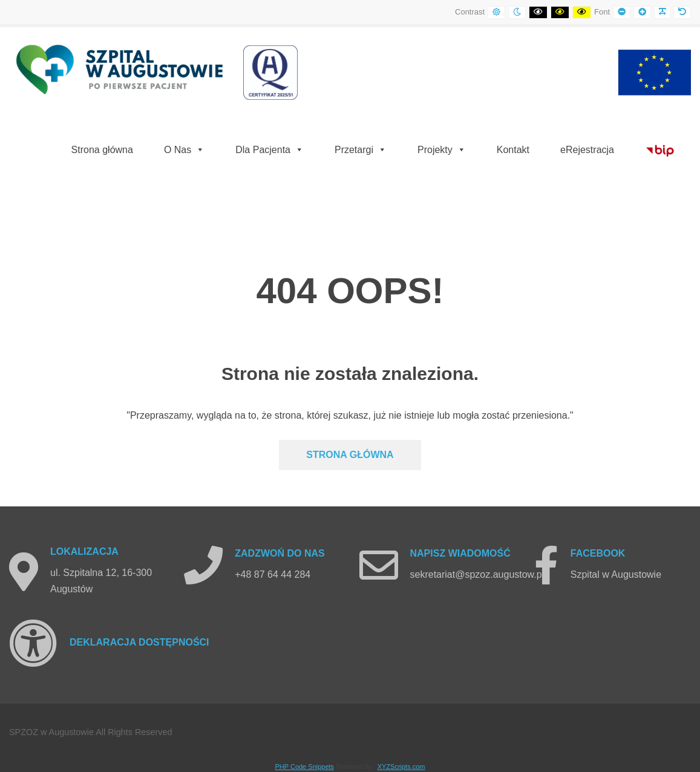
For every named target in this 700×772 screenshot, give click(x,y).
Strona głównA (350, 455)
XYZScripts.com (401, 767)
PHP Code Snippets (304, 767)
